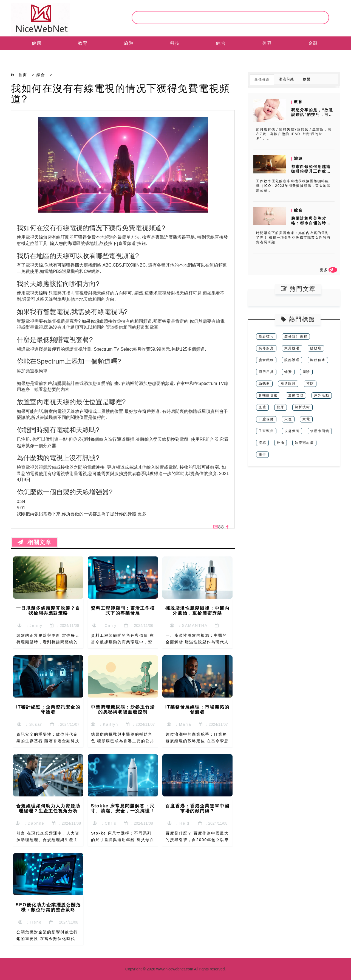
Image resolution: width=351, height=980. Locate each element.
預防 (310, 384)
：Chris (104, 823)
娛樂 (307, 79)
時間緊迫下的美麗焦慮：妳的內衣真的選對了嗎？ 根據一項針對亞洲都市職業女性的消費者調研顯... (293, 238)
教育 (83, 43)
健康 (37, 43)
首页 (23, 75)
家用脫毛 (292, 348)
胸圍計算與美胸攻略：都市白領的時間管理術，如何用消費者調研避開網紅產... (311, 225)
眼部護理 (292, 360)
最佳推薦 (262, 79)
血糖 (262, 407)
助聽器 (264, 384)
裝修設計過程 (296, 336)
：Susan (30, 724)
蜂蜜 (288, 372)
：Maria (179, 724)
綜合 (221, 43)
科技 (175, 43)
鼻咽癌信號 (268, 395)
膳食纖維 (266, 360)
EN (37, 57)
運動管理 (296, 395)
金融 (313, 43)
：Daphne (30, 823)
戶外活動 (322, 395)
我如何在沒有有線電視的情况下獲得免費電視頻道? (120, 94)
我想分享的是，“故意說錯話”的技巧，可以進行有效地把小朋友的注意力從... (312, 117)
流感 (262, 443)
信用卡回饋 (320, 431)
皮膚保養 (292, 431)
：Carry (104, 625)
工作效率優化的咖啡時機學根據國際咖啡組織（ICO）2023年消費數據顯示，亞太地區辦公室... (293, 186)
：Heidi (179, 823)
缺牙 (281, 407)
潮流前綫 (287, 79)
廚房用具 (266, 372)
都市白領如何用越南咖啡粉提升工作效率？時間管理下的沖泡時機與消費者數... (311, 173)
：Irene (30, 922)
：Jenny (30, 625)
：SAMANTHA (189, 625)
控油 (281, 443)
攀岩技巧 (266, 336)
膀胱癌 (316, 348)
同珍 (306, 372)
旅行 (262, 455)
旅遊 (129, 43)
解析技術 (302, 407)
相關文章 (35, 542)
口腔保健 (266, 419)
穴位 (288, 419)
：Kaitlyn (105, 724)
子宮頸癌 (266, 431)
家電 (306, 419)
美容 (267, 43)
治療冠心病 (304, 443)
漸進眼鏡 (288, 384)
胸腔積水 (318, 360)
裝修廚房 (266, 348)
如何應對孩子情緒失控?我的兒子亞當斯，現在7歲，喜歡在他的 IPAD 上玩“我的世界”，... (294, 134)
